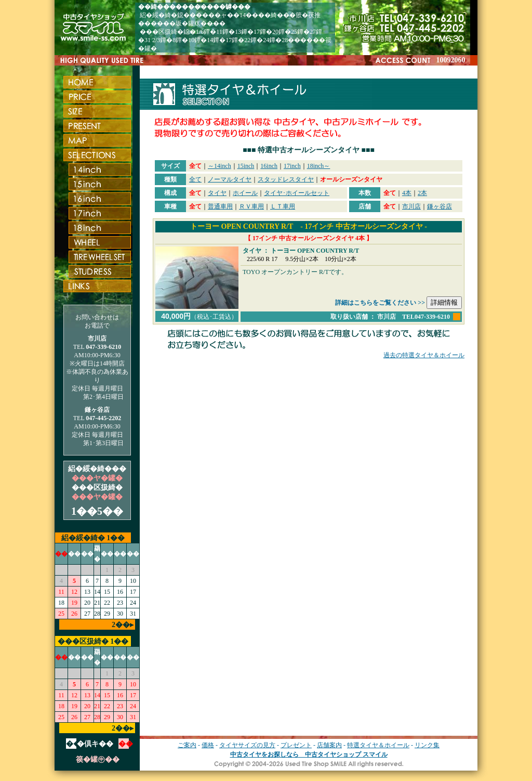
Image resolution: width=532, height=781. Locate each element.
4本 (407, 193)
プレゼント (296, 745)
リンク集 (427, 745)
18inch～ (319, 166)
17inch (292, 166)
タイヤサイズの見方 (247, 745)
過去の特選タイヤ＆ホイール (424, 355)
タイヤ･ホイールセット (297, 193)
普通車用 (220, 206)
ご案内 (187, 745)
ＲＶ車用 (251, 206)
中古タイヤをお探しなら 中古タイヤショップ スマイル (309, 754)
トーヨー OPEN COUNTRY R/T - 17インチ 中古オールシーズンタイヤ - (309, 226)
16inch (269, 166)
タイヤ (217, 193)
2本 (422, 193)
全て (195, 179)
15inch (246, 166)
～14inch (220, 166)
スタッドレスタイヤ (286, 179)
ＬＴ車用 (283, 206)
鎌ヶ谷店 (440, 206)
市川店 (411, 206)
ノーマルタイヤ (230, 179)
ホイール (245, 193)
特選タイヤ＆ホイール (378, 745)
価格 (208, 745)
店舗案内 (329, 745)
